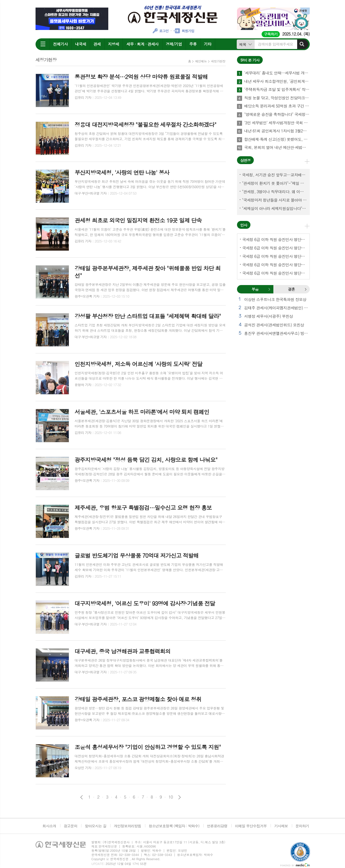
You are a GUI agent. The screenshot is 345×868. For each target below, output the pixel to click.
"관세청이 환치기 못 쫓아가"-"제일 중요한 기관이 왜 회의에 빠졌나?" (274, 183)
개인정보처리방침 (128, 826)
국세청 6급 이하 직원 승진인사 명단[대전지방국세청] (274, 273)
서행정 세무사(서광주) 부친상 (269, 316)
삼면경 (246, 160)
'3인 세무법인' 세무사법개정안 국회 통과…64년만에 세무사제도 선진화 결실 (277, 123)
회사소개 (49, 826)
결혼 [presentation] (291, 289)
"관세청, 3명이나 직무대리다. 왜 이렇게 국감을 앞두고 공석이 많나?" (274, 192)
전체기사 (61, 44)
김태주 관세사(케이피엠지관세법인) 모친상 (277, 308)
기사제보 (281, 826)
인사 (244, 225)
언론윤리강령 (217, 826)
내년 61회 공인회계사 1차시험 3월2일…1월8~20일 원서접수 (277, 131)
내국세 (80, 44)
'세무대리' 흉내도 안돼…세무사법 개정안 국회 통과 (277, 73)
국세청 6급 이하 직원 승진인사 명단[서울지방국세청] (274, 248)
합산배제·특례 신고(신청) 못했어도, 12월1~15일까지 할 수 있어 (277, 139)
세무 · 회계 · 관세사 (142, 44)
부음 (269, 289)
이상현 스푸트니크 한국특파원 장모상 (275, 299)
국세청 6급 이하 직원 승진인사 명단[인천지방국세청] (274, 265)
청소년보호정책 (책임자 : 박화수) (174, 826)
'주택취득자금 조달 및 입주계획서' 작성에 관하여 (277, 90)
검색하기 (302, 44)
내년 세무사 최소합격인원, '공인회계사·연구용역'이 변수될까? (277, 81)
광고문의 (70, 826)
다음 (179, 797)
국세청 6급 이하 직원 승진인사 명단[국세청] (274, 239)
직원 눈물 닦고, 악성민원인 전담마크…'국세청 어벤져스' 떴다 (277, 98)
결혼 (306, 289)
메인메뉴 (201, 61)
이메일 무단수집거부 (251, 826)
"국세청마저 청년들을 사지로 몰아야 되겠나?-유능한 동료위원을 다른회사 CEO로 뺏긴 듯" (274, 200)
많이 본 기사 (250, 60)
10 (171, 797)
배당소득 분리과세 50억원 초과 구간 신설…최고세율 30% (277, 106)
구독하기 (271, 34)
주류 (193, 44)
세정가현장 (218, 61)
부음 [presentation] (255, 289)
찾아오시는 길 (96, 826)
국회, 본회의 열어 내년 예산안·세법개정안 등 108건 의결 (277, 148)
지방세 (113, 44)
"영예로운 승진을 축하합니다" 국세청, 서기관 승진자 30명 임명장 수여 (277, 115)
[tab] (255, 289)
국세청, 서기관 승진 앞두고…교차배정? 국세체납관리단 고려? (274, 175)
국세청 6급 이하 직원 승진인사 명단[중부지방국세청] (274, 256)
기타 (208, 44)
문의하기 (302, 826)
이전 (82, 797)
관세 (97, 44)
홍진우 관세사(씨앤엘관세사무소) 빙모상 (277, 333)
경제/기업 (174, 44)
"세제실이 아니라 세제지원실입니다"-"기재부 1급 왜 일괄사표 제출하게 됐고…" (274, 208)
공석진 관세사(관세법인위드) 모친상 (274, 325)
